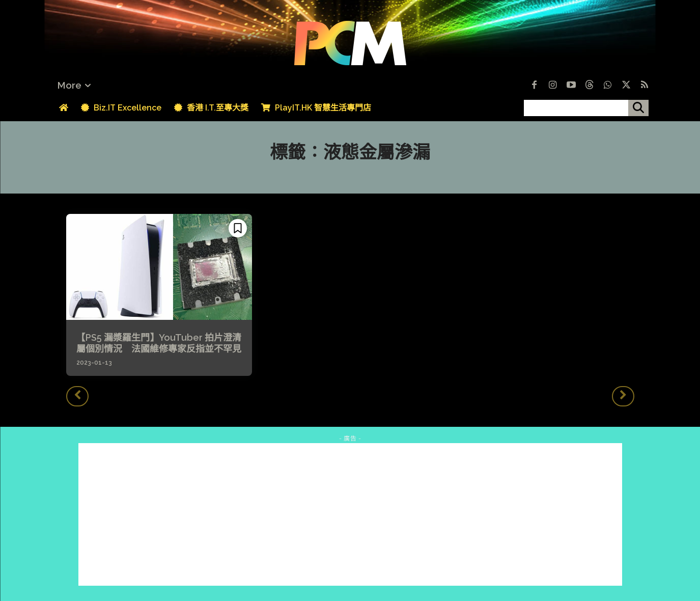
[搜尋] (638, 108)
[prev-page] (77, 396)
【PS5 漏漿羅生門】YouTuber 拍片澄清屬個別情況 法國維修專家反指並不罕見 (159, 343)
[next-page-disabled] (623, 396)
